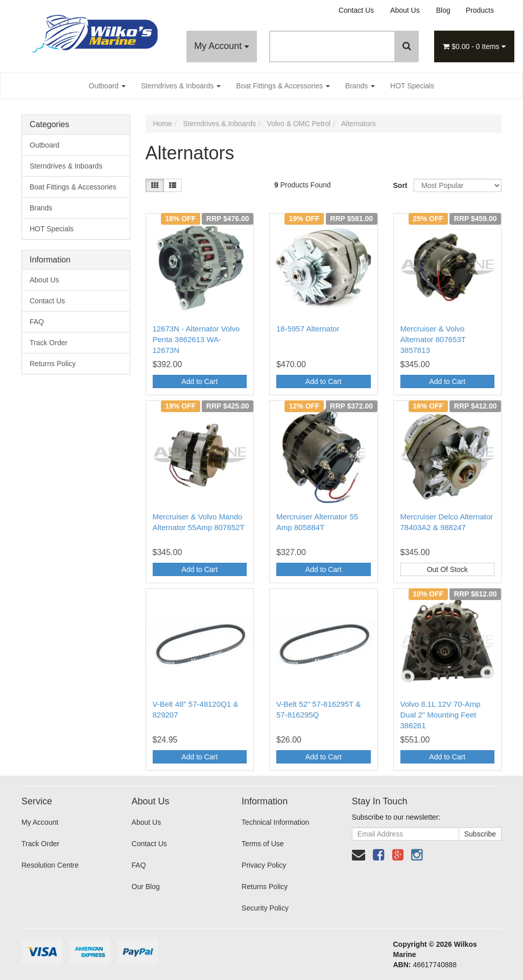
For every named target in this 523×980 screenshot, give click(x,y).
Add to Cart (199, 381)
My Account (222, 46)
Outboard (107, 86)
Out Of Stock (447, 569)
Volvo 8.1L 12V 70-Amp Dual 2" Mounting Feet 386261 (441, 715)
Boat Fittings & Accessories (283, 86)
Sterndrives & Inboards (181, 86)
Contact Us (356, 10)
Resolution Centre (50, 865)
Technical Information (275, 822)
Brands (360, 86)
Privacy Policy (264, 865)
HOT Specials (412, 86)
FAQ (37, 322)
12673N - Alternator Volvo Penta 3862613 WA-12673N (196, 339)
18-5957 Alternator (308, 329)
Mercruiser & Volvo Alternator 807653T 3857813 (433, 339)
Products (480, 10)
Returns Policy (53, 364)
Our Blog (146, 887)
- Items (474, 46)
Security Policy (265, 908)
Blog (443, 10)
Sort (400, 185)
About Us (405, 10)
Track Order (49, 343)
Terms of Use (263, 844)
